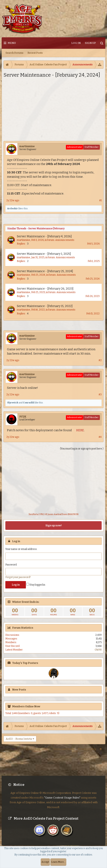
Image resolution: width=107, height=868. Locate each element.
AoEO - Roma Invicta (19, 739)
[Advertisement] (53, 109)
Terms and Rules (64, 749)
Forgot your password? (18, 577)
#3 (100, 395)
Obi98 (98, 650)
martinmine (27, 146)
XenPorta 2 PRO (37, 514)
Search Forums (14, 53)
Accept (45, 862)
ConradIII (29, 403)
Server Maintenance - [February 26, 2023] (45, 289)
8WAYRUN (73, 514)
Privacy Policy (87, 749)
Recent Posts (35, 53)
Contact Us (33, 749)
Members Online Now (26, 706)
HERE (80, 430)
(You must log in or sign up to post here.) (82, 449)
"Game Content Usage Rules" (62, 794)
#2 (100, 360)
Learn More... (58, 862)
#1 (100, 200)
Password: (11, 565)
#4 (100, 437)
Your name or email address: (21, 549)
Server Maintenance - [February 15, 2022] (45, 306)
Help (47, 749)
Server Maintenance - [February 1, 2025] (44, 254)
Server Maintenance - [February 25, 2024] (45, 271)
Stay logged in (36, 585)
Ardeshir (13, 209)
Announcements (65, 240)
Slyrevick (13, 403)
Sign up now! (54, 525)
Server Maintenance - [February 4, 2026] (44, 236)
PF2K (23, 417)
